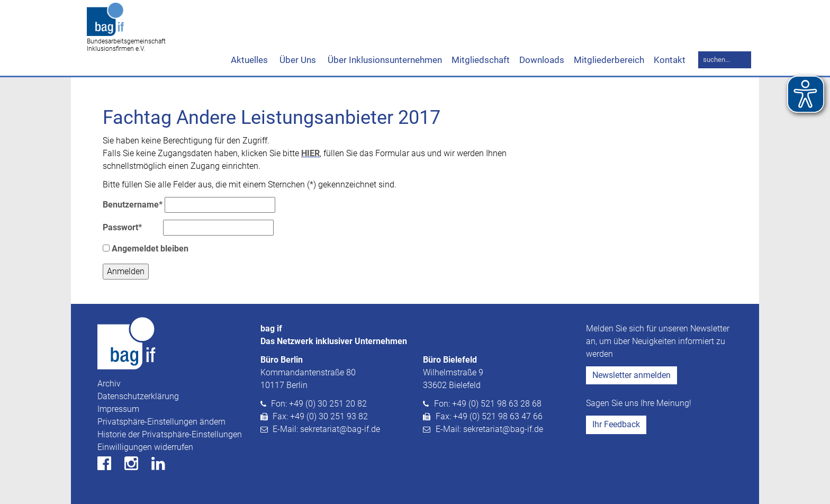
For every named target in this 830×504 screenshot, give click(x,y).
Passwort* (122, 227)
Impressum (118, 409)
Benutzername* (133, 205)
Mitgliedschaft (481, 60)
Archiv (109, 384)
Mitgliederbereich (609, 60)
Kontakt (670, 60)
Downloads (542, 60)
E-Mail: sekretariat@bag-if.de (326, 429)
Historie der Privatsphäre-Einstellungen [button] (170, 434)
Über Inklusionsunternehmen (384, 60)
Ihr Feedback (616, 424)
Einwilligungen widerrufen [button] (145, 447)
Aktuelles (249, 60)
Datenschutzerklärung (138, 396)
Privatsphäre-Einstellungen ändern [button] (161, 422)
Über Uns (297, 60)
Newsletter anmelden (631, 375)
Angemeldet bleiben (146, 249)
